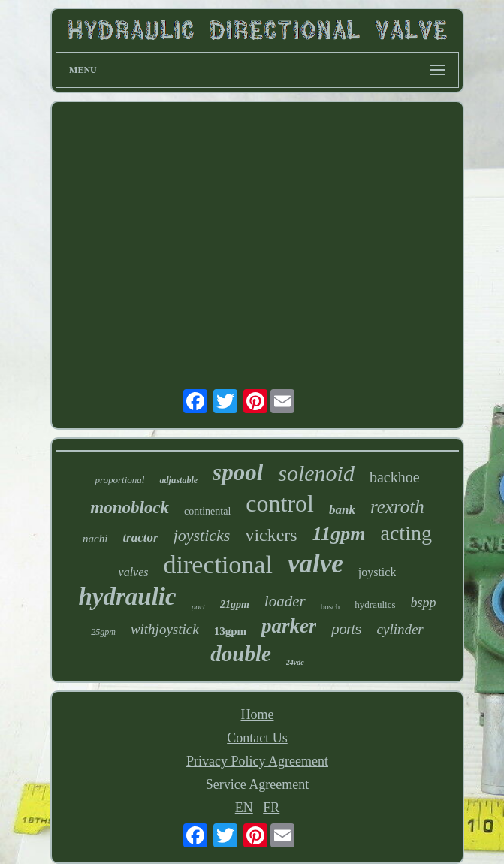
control (280, 503)
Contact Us (257, 738)
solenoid (316, 473)
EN (244, 808)
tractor (140, 538)
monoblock (130, 508)
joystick (377, 572)
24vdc (295, 662)
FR (271, 808)
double (241, 654)
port (198, 606)
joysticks (202, 535)
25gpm (103, 632)
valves (134, 572)
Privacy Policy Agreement (257, 761)
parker (289, 626)
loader (285, 601)
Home (257, 714)
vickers (271, 535)
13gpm (230, 631)
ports (346, 630)
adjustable (178, 480)
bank (342, 510)
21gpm (235, 604)
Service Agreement (257, 784)
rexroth (397, 507)
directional (218, 565)
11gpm (339, 534)
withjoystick (165, 629)
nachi (95, 539)
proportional (119, 480)
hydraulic (127, 597)
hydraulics (375, 604)
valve (315, 564)
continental (207, 511)
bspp (424, 603)
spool (238, 472)
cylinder (400, 629)
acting (406, 533)
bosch (330, 606)
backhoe (395, 477)
